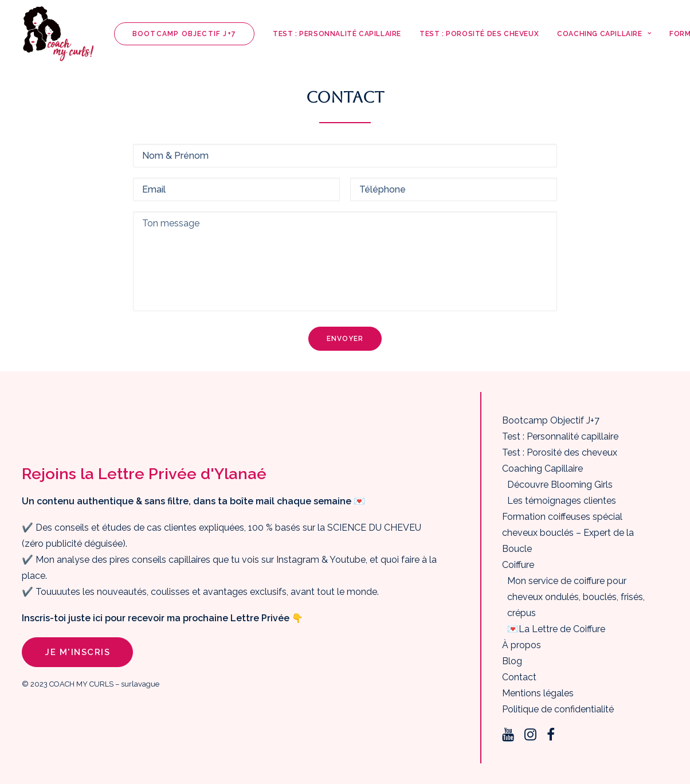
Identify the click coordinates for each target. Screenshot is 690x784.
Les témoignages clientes (562, 501)
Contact (519, 677)
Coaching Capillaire (604, 34)
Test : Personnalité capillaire (337, 34)
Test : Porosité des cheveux (479, 34)
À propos (522, 645)
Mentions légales (538, 693)
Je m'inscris (77, 652)
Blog (512, 661)
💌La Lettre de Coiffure (556, 629)
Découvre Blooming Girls (560, 485)
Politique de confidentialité (558, 709)
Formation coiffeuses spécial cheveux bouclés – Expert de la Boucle (568, 533)
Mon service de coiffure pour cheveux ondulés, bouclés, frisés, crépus (576, 597)
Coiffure (518, 565)
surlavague (140, 684)
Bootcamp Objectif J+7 (551, 420)
